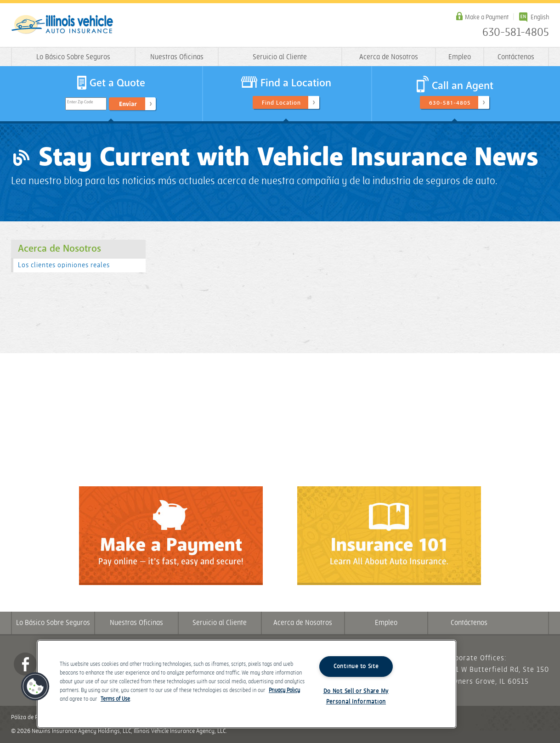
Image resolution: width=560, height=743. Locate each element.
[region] (247, 684)
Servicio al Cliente (280, 57)
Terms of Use (115, 699)
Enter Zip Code (80, 102)
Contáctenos (516, 57)
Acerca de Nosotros (389, 57)
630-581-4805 (516, 33)
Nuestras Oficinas (177, 57)
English (540, 17)
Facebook (25, 664)
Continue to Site (356, 666)
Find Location (281, 103)
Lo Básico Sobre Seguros (73, 57)
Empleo (460, 57)
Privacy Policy (284, 690)
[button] (35, 687)
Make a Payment (487, 17)
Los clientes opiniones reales (64, 265)
